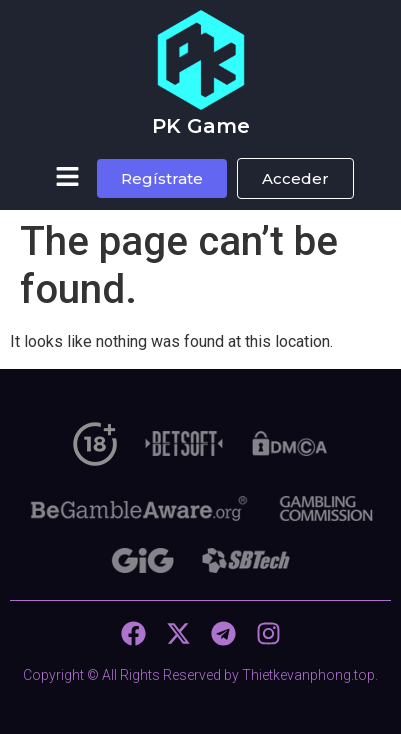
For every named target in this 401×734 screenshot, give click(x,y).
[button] (67, 178)
